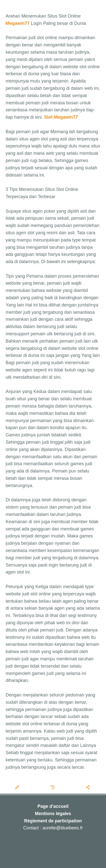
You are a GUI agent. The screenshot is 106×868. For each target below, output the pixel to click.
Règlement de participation (53, 821)
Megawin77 (18, 23)
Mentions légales (53, 814)
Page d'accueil (53, 806)
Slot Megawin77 (61, 117)
